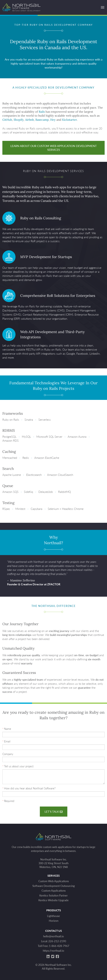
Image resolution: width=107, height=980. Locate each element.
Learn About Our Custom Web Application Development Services (54, 148)
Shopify (19, 120)
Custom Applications (54, 891)
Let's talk (54, 812)
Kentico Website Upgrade (53, 900)
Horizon (54, 921)
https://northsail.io (53, 951)
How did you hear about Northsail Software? (30, 788)
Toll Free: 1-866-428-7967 (53, 946)
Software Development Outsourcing (54, 886)
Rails (42, 112)
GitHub (7, 120)
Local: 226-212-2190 (54, 941)
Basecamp (42, 120)
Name (8, 729)
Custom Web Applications (54, 881)
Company (8, 754)
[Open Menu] (103, 7)
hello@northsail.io (53, 936)
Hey (53, 120)
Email (7, 741)
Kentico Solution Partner (53, 895)
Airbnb (29, 120)
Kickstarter (69, 120)
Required (9, 801)
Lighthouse (53, 916)
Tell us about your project (19, 766)
